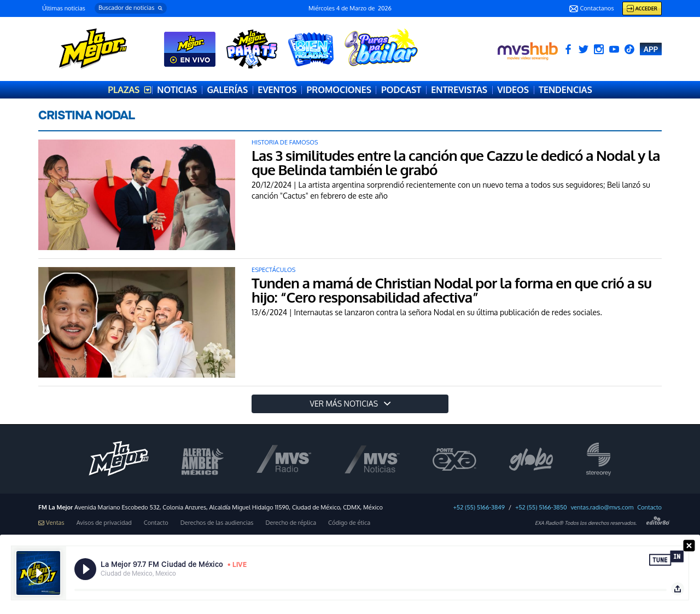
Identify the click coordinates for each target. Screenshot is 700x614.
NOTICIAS (177, 90)
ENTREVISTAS (459, 90)
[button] (131, 8)
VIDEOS (513, 90)
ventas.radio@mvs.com (602, 508)
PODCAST (401, 90)
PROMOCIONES (339, 90)
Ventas (51, 523)
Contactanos (591, 9)
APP (651, 49)
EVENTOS (277, 90)
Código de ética (349, 523)
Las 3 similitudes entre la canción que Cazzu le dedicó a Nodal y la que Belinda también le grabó (456, 162)
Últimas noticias (64, 8)
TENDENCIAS (565, 90)
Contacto (649, 508)
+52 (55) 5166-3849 (479, 508)
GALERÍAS (227, 90)
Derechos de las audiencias (217, 523)
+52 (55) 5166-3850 (541, 508)
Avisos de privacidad (104, 523)
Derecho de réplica (291, 523)
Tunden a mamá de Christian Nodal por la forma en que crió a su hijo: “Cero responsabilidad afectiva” (451, 290)
